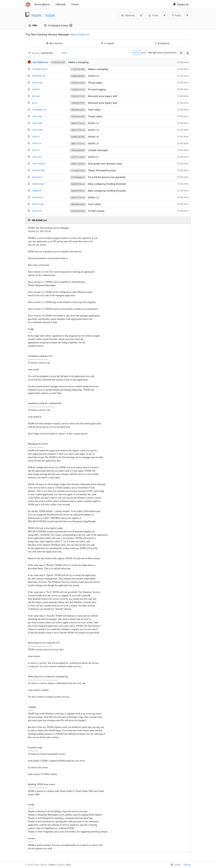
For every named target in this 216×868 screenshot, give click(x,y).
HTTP (137, 53)
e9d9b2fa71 (78, 90)
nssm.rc (36, 150)
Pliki (33, 25)
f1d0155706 (58, 62)
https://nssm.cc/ (80, 35)
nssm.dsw (37, 130)
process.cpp (38, 170)
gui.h (35, 103)
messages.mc (39, 110)
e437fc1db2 (78, 157)
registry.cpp (38, 184)
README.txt (39, 76)
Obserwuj (128, 15)
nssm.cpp (37, 116)
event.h (36, 89)
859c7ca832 (78, 164)
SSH (143, 53)
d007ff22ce (78, 123)
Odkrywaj (60, 4)
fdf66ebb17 (78, 177)
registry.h (37, 191)
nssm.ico (37, 143)
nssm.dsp (37, 123)
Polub (153, 15)
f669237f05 (78, 96)
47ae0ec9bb (78, 171)
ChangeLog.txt (40, 69)
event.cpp (37, 83)
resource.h (38, 197)
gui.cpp (36, 96)
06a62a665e (78, 150)
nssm (36, 15)
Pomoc (75, 4)
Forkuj (177, 15)
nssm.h (36, 137)
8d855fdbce (78, 184)
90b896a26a (78, 110)
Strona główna (42, 4)
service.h (37, 211)
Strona (187, 865)
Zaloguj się (181, 4)
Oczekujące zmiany (58, 25)
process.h (37, 177)
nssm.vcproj (38, 164)
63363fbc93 (78, 211)
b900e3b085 (78, 76)
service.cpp (38, 204)
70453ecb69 (78, 83)
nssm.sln (37, 157)
